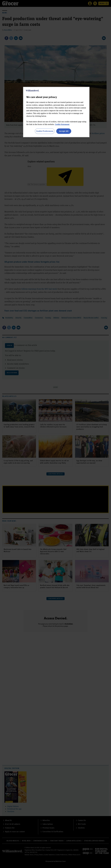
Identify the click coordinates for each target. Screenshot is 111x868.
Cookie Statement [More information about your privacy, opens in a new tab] (62, 124)
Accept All (64, 131)
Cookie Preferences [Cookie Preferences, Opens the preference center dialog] (45, 131)
